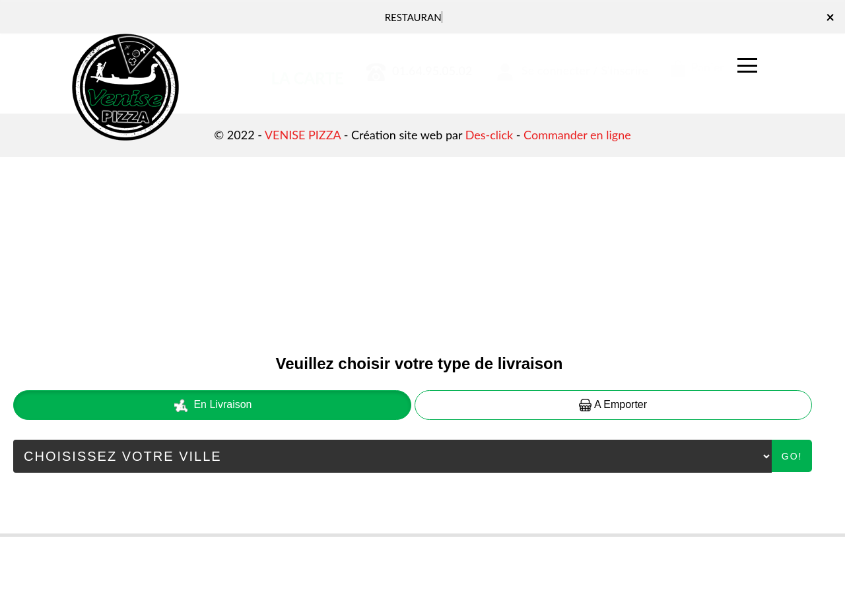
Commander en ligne (577, 135)
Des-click (489, 135)
